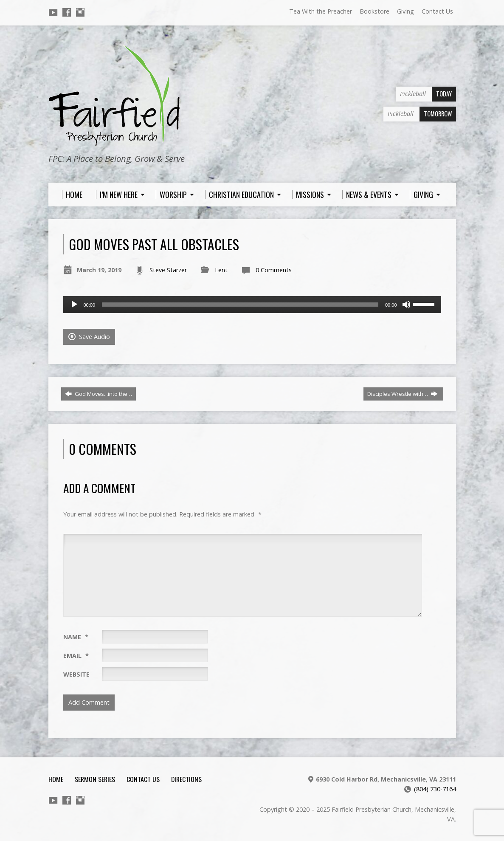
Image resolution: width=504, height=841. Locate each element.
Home (56, 779)
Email (76, 656)
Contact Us (437, 11)
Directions (186, 779)
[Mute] (406, 305)
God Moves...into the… (99, 394)
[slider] (240, 305)
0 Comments (274, 270)
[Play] (74, 305)
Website (76, 674)
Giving (405, 11)
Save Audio (89, 337)
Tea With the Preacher (321, 11)
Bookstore (374, 11)
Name (76, 637)
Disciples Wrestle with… (403, 394)
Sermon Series (95, 779)
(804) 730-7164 (435, 789)
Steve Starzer (168, 270)
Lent (221, 270)
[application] (252, 305)
